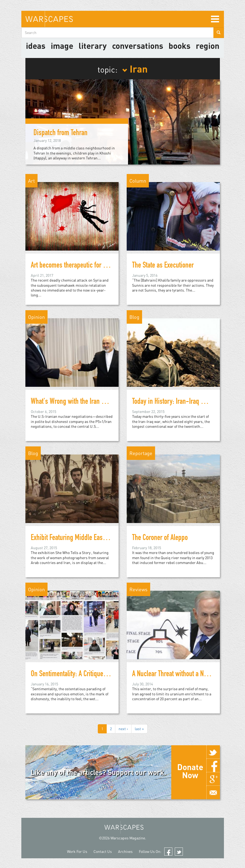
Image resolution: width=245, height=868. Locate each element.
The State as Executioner (163, 266)
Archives (125, 851)
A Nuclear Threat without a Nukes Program (186, 675)
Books (179, 46)
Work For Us (77, 851)
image (62, 46)
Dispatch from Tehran (61, 134)
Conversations (138, 46)
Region (208, 46)
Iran (135, 69)
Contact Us (103, 851)
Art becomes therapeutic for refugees (78, 266)
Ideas (36, 46)
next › (123, 729)
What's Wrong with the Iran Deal (72, 402)
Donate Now (190, 771)
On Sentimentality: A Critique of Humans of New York (97, 675)
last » (139, 729)
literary (93, 46)
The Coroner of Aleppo (160, 538)
